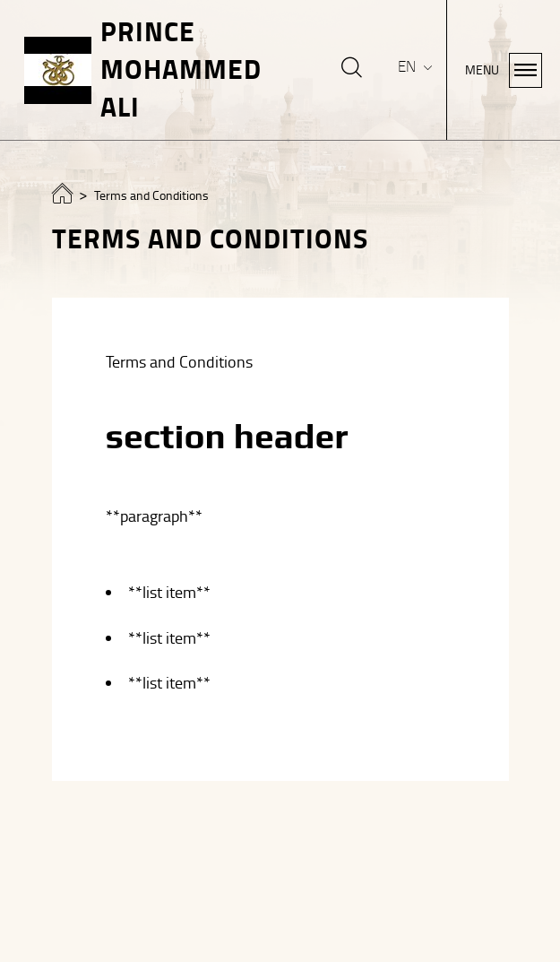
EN (409, 67)
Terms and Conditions (151, 196)
